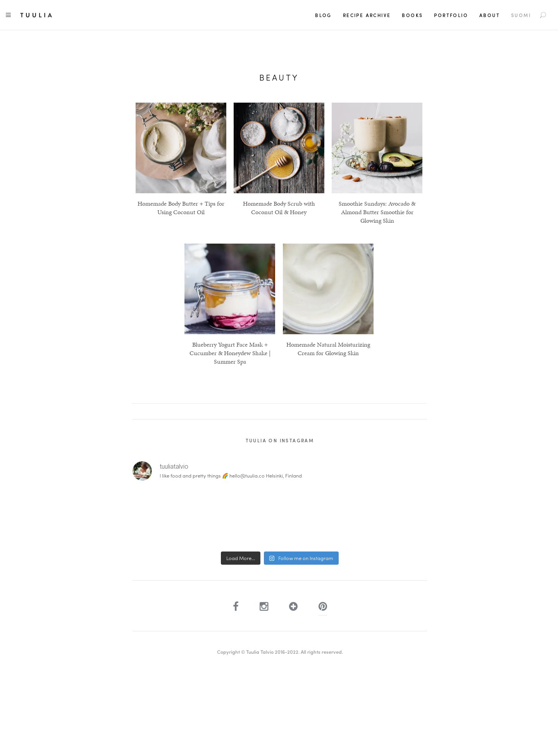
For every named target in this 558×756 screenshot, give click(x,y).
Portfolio (451, 15)
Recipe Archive (367, 15)
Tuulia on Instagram (280, 440)
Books (412, 15)
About (490, 15)
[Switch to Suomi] (521, 15)
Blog (323, 15)
